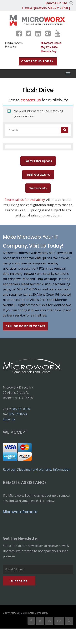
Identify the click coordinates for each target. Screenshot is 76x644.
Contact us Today (37, 61)
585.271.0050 (21, 409)
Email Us (9, 419)
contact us (31, 100)
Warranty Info (38, 188)
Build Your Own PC (38, 175)
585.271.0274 (18, 414)
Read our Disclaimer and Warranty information (37, 469)
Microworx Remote (20, 512)
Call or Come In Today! (25, 326)
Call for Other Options (38, 161)
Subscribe (19, 581)
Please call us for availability (25, 200)
